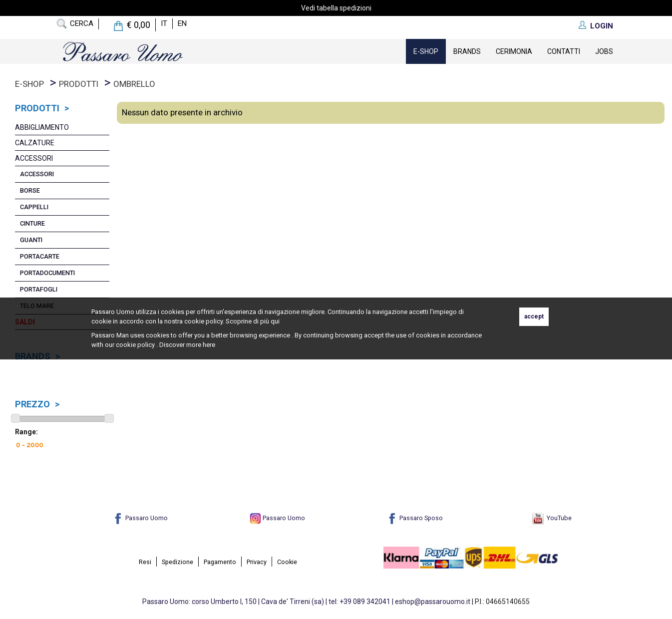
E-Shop (426, 51)
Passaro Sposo (415, 518)
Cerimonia (514, 51)
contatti (564, 51)
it (164, 23)
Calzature (35, 143)
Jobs (604, 51)
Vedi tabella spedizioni (336, 8)
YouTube (552, 518)
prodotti (79, 84)
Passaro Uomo (140, 518)
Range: (26, 432)
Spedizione (177, 562)
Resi (145, 562)
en (182, 23)
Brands (467, 51)
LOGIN (602, 26)
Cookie (287, 562)
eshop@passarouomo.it (433, 602)
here (209, 345)
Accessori (34, 158)
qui (275, 321)
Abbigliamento (42, 127)
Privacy (257, 562)
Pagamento (220, 562)
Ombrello (134, 84)
